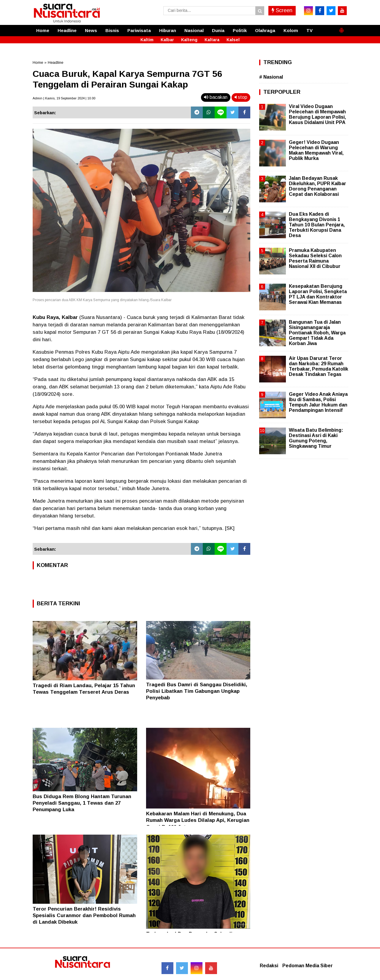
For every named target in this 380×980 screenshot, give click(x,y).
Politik (240, 30)
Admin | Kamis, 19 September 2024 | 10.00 (64, 98)
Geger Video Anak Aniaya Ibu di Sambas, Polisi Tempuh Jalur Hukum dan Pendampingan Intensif (318, 402)
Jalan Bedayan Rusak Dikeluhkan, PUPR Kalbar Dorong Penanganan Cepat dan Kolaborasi (318, 186)
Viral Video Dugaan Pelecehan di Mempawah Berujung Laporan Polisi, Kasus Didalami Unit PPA (317, 115)
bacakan (216, 97)
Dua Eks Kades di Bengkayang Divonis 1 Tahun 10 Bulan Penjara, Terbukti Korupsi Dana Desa (317, 225)
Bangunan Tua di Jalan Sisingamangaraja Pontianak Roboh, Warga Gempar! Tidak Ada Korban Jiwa (317, 333)
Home (43, 30)
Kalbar (167, 40)
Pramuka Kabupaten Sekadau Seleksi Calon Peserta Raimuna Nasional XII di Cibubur (315, 258)
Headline (67, 30)
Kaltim (147, 40)
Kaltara (212, 40)
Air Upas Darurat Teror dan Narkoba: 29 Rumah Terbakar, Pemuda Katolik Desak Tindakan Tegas (319, 366)
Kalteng (189, 40)
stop (241, 97)
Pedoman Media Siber (308, 966)
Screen (282, 10)
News (91, 30)
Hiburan (168, 30)
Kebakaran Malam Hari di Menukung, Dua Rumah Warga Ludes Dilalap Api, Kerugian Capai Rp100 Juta (198, 820)
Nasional (194, 30)
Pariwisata (139, 30)
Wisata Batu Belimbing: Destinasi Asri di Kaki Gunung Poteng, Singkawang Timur (316, 438)
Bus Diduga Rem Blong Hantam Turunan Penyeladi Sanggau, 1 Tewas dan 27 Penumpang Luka (82, 803)
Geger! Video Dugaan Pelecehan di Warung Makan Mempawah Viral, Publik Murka (316, 150)
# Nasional (271, 77)
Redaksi (269, 966)
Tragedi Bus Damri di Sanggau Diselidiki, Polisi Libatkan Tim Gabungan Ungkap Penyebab (197, 691)
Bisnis (112, 30)
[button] (341, 28)
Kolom (291, 30)
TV (309, 30)
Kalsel (233, 40)
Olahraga (265, 30)
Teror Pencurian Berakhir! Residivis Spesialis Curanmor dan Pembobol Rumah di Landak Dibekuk (84, 915)
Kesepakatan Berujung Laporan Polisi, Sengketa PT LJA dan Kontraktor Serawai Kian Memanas (318, 294)
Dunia (218, 30)
